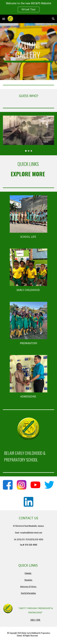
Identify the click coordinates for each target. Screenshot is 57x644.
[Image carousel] (29, 134)
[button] (4, 19)
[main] (29, 52)
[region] (28, 7)
